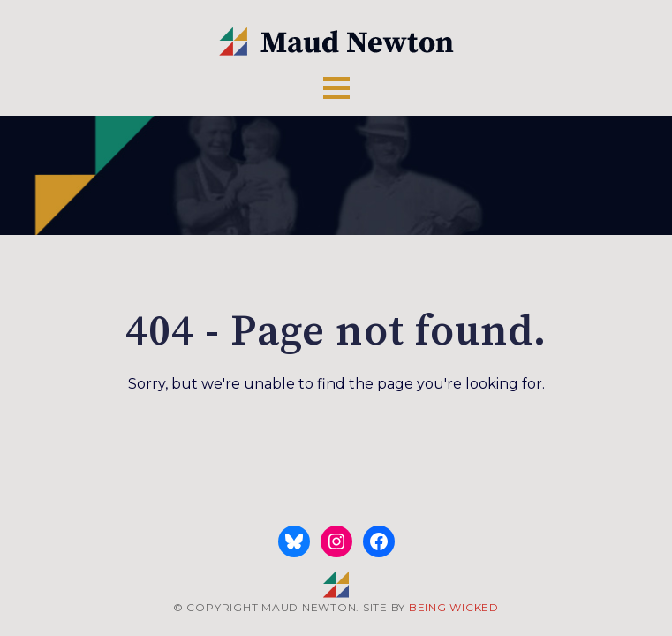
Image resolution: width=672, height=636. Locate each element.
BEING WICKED (454, 607)
